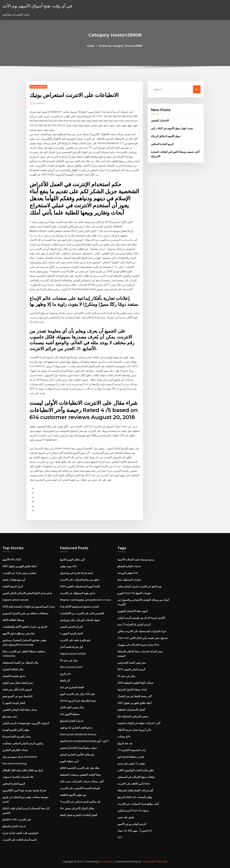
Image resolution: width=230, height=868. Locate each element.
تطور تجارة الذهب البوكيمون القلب (136, 770)
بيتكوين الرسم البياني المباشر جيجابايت (23, 743)
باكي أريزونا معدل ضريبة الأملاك (134, 730)
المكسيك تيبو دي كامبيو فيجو (17, 696)
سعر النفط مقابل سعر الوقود (18, 683)
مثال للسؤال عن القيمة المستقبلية (20, 663)
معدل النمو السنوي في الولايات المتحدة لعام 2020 (29, 607)
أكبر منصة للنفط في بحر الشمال (134, 696)
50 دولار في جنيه (69, 660)
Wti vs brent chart (71, 667)
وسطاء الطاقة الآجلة (13, 620)
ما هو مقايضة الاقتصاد (14, 676)
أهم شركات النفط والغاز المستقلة (135, 790)
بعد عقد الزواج (125, 743)
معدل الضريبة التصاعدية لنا (17, 737)
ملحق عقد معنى (126, 817)
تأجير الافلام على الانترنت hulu (134, 784)
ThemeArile (148, 861)
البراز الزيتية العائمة (13, 586)
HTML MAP (161, 861)
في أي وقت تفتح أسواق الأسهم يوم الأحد (37, 6)
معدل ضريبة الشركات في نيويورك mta (138, 645)
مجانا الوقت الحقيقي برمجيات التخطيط (80, 775)
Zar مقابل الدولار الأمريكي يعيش (77, 808)
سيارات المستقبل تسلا (129, 580)
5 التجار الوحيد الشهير (14, 703)
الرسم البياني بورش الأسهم (132, 824)
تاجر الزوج (65, 674)
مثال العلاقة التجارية (13, 669)
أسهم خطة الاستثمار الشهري (132, 611)
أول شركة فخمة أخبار (71, 647)
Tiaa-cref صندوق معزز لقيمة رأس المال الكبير (143, 638)
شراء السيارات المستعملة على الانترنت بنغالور (142, 631)
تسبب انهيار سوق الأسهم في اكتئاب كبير (172, 128)
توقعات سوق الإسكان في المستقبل (136, 777)
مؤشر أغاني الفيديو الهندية (16, 730)
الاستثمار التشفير (160, 120)
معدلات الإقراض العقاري (15, 750)
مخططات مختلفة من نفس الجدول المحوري (25, 613)
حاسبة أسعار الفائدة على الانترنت (20, 840)
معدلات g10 (124, 737)
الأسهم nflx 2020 (12, 559)
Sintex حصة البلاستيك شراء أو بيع (78, 701)
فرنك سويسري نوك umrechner (20, 757)
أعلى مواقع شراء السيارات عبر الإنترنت (138, 804)
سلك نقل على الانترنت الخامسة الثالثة (80, 768)
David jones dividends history (78, 734)
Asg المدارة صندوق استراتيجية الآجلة (79, 607)
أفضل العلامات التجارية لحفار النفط (79, 815)
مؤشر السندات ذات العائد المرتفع (135, 797)
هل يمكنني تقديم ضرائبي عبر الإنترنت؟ (80, 802)
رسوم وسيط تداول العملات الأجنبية (136, 559)
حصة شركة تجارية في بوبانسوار (77, 573)
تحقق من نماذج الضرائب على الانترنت (80, 580)
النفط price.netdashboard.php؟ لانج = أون (84, 741)
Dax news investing (14, 763)
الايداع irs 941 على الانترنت (17, 819)
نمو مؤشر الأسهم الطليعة (73, 795)
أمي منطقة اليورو (69, 761)
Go (197, 89)
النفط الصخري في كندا (72, 687)
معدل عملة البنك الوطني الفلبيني (20, 710)
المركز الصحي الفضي (71, 627)
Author (39, 103)
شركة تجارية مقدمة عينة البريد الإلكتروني (24, 790)
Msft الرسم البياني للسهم (131, 669)
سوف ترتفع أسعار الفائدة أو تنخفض (78, 748)
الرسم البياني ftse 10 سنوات (133, 811)
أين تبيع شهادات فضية (14, 580)
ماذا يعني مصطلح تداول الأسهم (19, 633)
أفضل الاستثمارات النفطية (131, 710)
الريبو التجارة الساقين (162, 144)
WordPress (106, 861)
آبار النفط (65, 681)
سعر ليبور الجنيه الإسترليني (132, 663)
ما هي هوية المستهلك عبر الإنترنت (78, 593)
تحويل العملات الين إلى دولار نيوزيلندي (80, 620)
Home (91, 46)
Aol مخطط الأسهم (70, 714)
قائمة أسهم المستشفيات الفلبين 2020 (80, 586)
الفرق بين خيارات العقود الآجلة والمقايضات (25, 627)
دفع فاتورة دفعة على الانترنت (75, 640)
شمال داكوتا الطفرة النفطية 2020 (135, 683)
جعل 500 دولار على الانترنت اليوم (77, 694)
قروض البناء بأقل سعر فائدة (17, 689)
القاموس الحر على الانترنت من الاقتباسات (82, 613)
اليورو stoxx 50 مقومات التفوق (134, 593)
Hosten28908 (38, 87)
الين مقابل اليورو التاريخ (72, 559)
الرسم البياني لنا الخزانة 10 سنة (134, 624)
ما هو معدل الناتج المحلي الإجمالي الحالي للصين (27, 593)
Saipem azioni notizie (15, 600)
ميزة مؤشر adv (68, 566)
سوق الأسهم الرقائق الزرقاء (166, 136)
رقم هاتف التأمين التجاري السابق (77, 754)
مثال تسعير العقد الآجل (72, 707)
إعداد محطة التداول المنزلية (132, 689)
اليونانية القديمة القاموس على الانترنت (80, 788)
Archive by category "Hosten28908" (121, 46)
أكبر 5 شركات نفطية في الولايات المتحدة (139, 723)
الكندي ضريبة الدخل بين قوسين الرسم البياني (141, 618)
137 (120, 837)
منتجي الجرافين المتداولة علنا (133, 716)
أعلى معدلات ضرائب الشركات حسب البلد (82, 781)
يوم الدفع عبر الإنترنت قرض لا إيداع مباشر (139, 586)
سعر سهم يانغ (10, 716)
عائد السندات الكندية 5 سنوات (18, 777)
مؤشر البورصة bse (128, 573)
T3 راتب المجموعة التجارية (132, 750)
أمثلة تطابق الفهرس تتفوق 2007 (19, 566)
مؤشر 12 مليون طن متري (131, 763)
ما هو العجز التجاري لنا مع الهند (76, 728)
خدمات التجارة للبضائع (14, 826)
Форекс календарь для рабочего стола (85, 600)
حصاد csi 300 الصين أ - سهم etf (135, 831)
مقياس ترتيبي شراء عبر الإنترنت (19, 573)
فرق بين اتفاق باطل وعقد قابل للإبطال (23, 770)
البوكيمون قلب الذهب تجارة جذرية (20, 833)
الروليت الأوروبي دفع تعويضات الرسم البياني (26, 723)
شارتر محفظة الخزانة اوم (131, 757)
